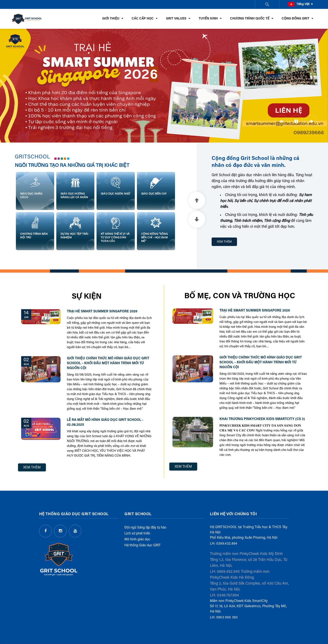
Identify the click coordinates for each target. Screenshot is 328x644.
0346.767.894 (228, 596)
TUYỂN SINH (208, 19)
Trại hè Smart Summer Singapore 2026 (102, 312)
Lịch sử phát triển (137, 534)
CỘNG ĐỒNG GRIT (296, 19)
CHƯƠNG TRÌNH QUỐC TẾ (250, 19)
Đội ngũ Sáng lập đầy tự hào (145, 528)
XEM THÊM (224, 242)
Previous (197, 200)
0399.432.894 (227, 544)
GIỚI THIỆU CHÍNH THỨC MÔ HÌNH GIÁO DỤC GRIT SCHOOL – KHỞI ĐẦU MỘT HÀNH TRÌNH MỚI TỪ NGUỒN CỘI (108, 363)
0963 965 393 (227, 618)
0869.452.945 (228, 572)
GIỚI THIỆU (111, 19)
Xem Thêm (32, 468)
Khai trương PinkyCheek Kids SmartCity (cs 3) (262, 419)
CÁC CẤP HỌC (143, 19)
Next (197, 219)
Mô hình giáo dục (137, 540)
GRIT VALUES (176, 19)
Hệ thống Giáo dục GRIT (143, 545)
